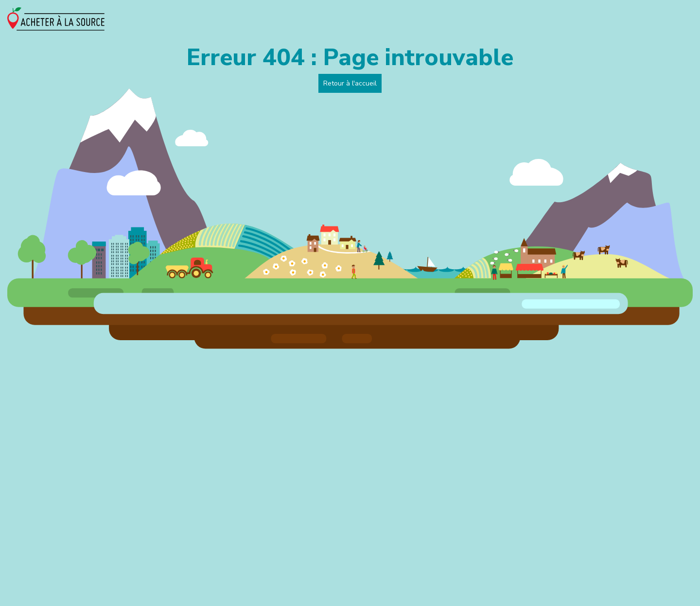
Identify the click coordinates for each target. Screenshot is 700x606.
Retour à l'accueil (350, 83)
